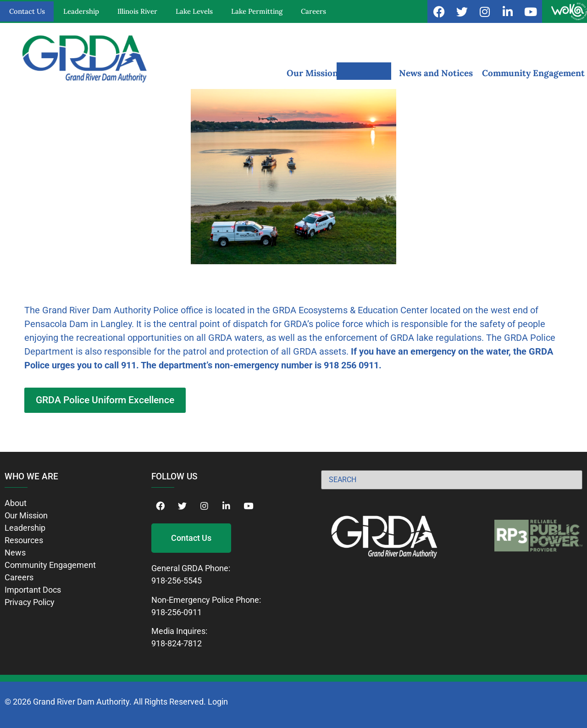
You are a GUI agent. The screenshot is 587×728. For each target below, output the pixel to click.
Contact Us (27, 11)
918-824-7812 (177, 643)
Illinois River (137, 11)
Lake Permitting (257, 11)
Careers (313, 11)
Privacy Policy (30, 602)
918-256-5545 (177, 581)
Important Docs (33, 590)
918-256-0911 (177, 612)
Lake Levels (194, 11)
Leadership (81, 11)
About (16, 503)
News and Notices (436, 73)
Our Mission (312, 73)
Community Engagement (533, 73)
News (15, 553)
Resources (368, 73)
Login (218, 702)
